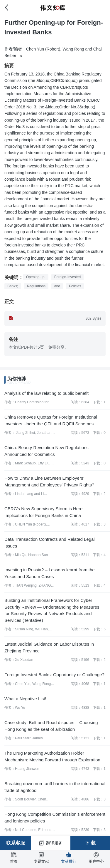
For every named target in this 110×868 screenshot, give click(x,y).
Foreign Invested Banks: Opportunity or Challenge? (54, 675)
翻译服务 (51, 843)
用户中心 (96, 858)
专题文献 (41, 858)
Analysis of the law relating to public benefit (46, 393)
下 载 (90, 843)
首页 (14, 858)
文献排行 (69, 858)
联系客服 (16, 843)
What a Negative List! (25, 699)
